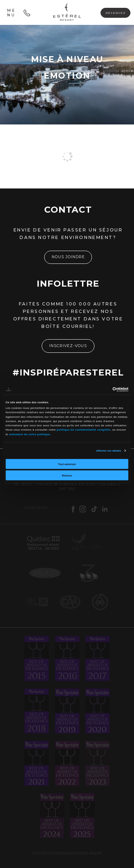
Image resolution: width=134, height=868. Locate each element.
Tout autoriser (67, 464)
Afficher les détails (109, 450)
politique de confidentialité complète (84, 430)
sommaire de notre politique (30, 434)
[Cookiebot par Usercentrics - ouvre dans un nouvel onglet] (98, 390)
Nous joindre (68, 257)
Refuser (67, 475)
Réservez (115, 13)
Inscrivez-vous (68, 346)
